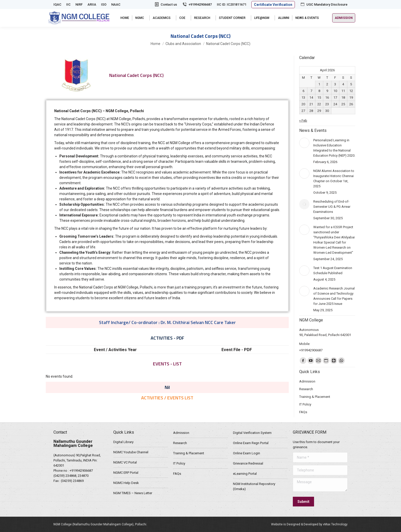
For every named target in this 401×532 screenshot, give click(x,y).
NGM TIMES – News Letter (133, 493)
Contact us (166, 4)
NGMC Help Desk (126, 483)
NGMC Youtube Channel (131, 452)
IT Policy (179, 463)
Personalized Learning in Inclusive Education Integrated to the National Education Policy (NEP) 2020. (334, 148)
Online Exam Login (247, 453)
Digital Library (123, 442)
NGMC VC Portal (125, 462)
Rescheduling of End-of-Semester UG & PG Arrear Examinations (332, 207)
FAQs (177, 474)
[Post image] (304, 143)
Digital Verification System (252, 433)
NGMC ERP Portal (126, 473)
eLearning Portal (245, 474)
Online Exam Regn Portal (251, 443)
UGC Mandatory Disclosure (324, 4)
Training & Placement (189, 453)
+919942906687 (197, 4)
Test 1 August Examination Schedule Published (333, 270)
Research (180, 443)
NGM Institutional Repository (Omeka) (254, 486)
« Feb (303, 120)
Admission (181, 433)
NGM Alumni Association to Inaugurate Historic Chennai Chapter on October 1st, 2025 (334, 178)
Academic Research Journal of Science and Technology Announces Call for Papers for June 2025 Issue (334, 296)
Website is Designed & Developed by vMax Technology (309, 524)
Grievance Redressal (248, 463)
